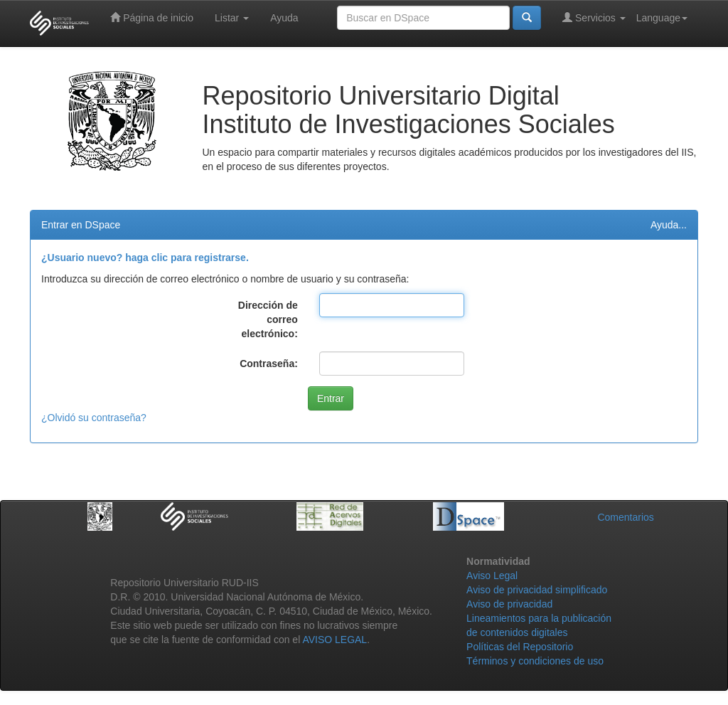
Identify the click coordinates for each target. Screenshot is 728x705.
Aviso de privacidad (509, 604)
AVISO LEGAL (334, 640)
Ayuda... (669, 225)
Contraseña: (269, 364)
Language (662, 18)
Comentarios (625, 517)
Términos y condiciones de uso (535, 661)
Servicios (594, 17)
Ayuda (284, 18)
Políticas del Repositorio (520, 647)
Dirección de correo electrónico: (268, 319)
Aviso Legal (492, 576)
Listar (232, 18)
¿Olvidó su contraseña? (94, 418)
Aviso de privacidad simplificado (537, 590)
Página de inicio (152, 17)
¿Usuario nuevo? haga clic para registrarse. (145, 258)
